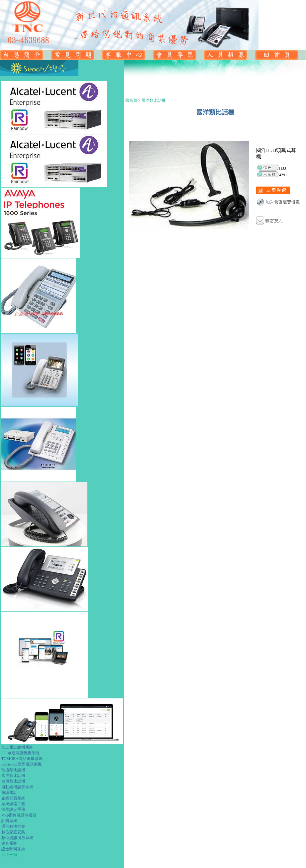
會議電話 (9, 793)
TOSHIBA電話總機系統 (22, 759)
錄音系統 (9, 843)
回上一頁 (9, 855)
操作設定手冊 (13, 809)
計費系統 (9, 821)
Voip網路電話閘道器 (19, 815)
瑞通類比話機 (13, 770)
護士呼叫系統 (13, 849)
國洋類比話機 (13, 776)
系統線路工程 (13, 804)
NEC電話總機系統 (17, 747)
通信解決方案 (13, 826)
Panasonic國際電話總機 (21, 764)
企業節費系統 (13, 798)
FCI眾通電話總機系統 (20, 753)
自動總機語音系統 (17, 787)
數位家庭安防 (13, 832)
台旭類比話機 (13, 781)
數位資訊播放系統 (17, 838)
